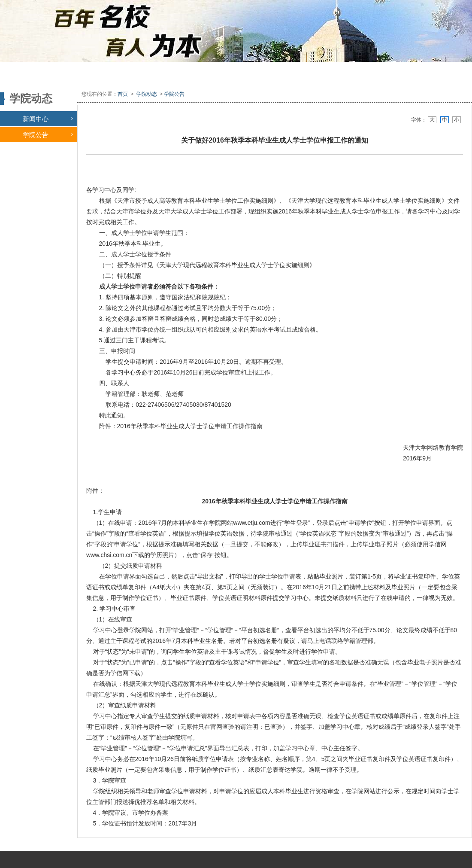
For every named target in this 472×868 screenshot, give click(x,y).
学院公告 (48, 135)
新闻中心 (48, 119)
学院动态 (147, 94)
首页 (123, 94)
